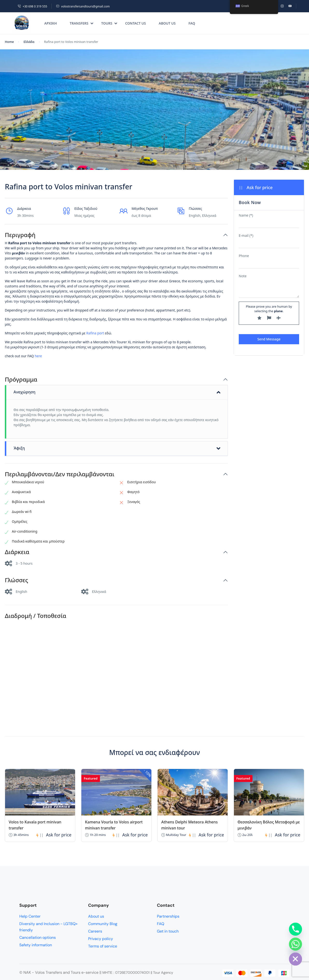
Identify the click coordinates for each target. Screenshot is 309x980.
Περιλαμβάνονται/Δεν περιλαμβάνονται (60, 474)
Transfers (81, 23)
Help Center (30, 916)
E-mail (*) (246, 235)
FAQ (192, 23)
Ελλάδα (29, 42)
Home (9, 42)
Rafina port (96, 333)
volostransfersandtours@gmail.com (83, 6)
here (38, 356)
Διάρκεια (17, 552)
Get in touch (168, 931)
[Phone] (295, 929)
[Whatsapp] (295, 944)
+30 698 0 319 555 (32, 6)
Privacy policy (101, 939)
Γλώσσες (16, 580)
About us (167, 23)
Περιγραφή (20, 235)
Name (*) (246, 215)
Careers (95, 931)
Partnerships (168, 916)
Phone (244, 256)
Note (243, 276)
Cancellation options (38, 937)
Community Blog (103, 924)
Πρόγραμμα (21, 380)
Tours (109, 23)
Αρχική (51, 23)
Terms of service (103, 946)
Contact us (136, 23)
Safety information (36, 945)
